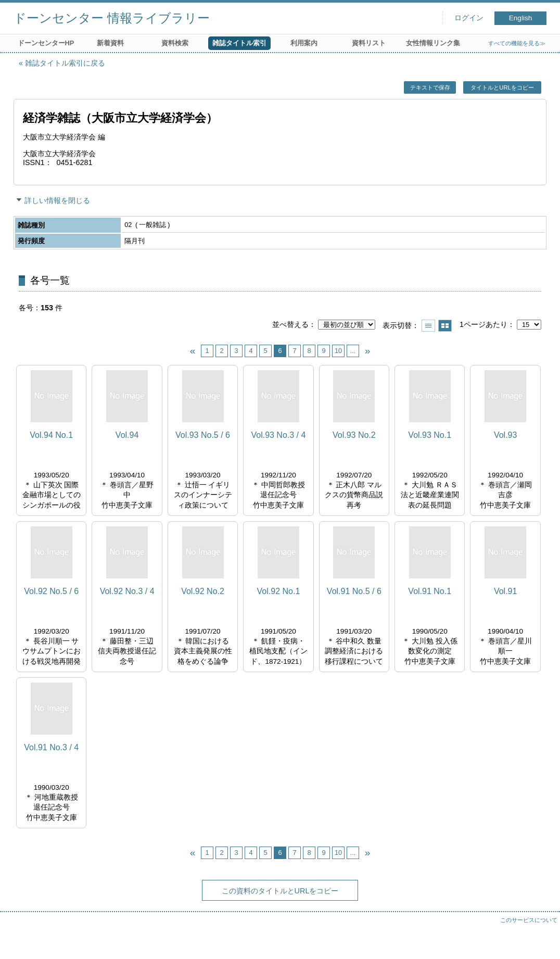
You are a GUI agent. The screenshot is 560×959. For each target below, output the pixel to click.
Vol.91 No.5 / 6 (354, 591)
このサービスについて (529, 920)
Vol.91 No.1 (430, 591)
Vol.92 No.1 (279, 591)
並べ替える (290, 324)
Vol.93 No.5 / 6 (203, 435)
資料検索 (175, 43)
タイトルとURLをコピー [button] (502, 87)
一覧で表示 (428, 326)
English (521, 18)
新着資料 (110, 43)
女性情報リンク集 (433, 43)
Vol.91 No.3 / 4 (51, 747)
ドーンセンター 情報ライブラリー (112, 18)
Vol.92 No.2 (203, 591)
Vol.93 (505, 435)
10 (338, 351)
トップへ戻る (542, 941)
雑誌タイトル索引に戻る (65, 63)
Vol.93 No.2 (354, 435)
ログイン (469, 18)
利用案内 (304, 43)
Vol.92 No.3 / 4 (127, 591)
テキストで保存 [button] (430, 87)
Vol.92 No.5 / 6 (51, 591)
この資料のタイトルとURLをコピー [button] (280, 891)
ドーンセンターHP (46, 43)
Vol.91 (505, 591)
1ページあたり (483, 324)
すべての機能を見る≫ (517, 43)
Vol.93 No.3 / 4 (278, 435)
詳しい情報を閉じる (57, 200)
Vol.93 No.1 (430, 435)
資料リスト (369, 43)
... (353, 351)
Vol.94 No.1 (51, 435)
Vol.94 (127, 435)
